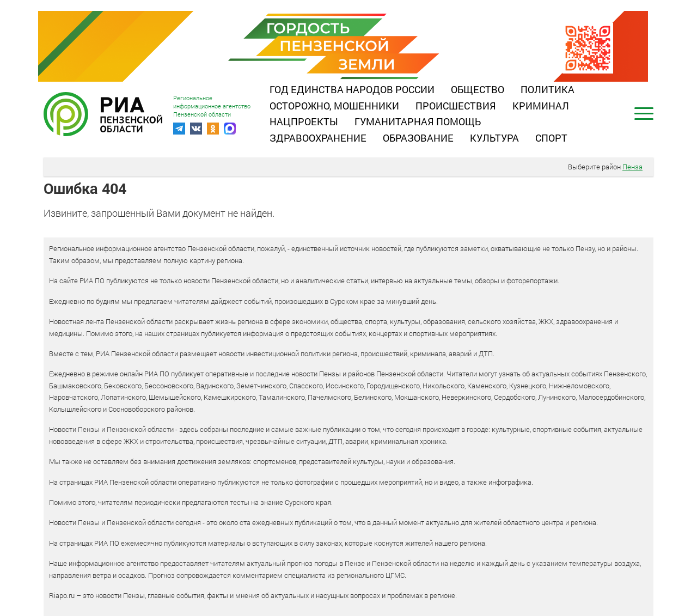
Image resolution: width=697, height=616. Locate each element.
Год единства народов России (352, 89)
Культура (494, 138)
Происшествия (456, 106)
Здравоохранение (318, 138)
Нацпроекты (304, 121)
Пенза (632, 167)
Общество (478, 89)
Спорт (551, 138)
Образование (418, 138)
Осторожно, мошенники (334, 106)
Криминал (541, 106)
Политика (548, 89)
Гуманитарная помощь (418, 121)
